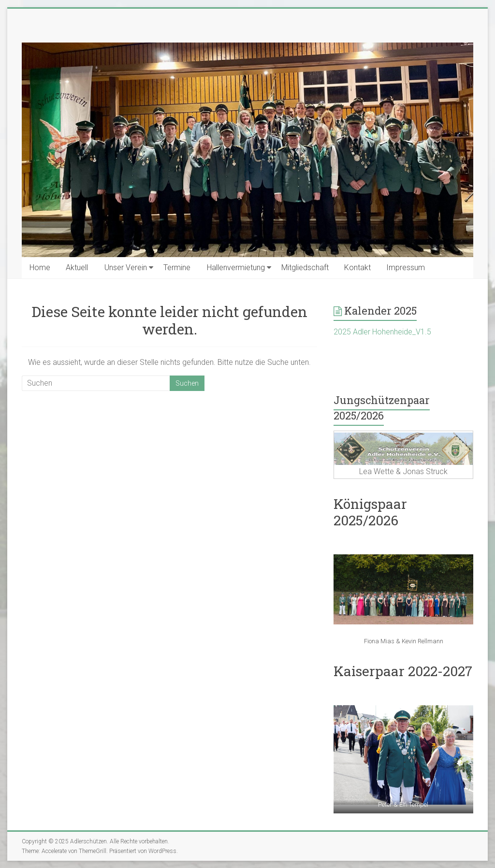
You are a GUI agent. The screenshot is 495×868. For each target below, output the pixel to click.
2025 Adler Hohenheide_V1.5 (382, 332)
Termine (177, 268)
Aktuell (77, 268)
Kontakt (357, 268)
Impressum (406, 268)
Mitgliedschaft (305, 268)
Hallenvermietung (236, 268)
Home (40, 268)
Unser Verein (126, 268)
